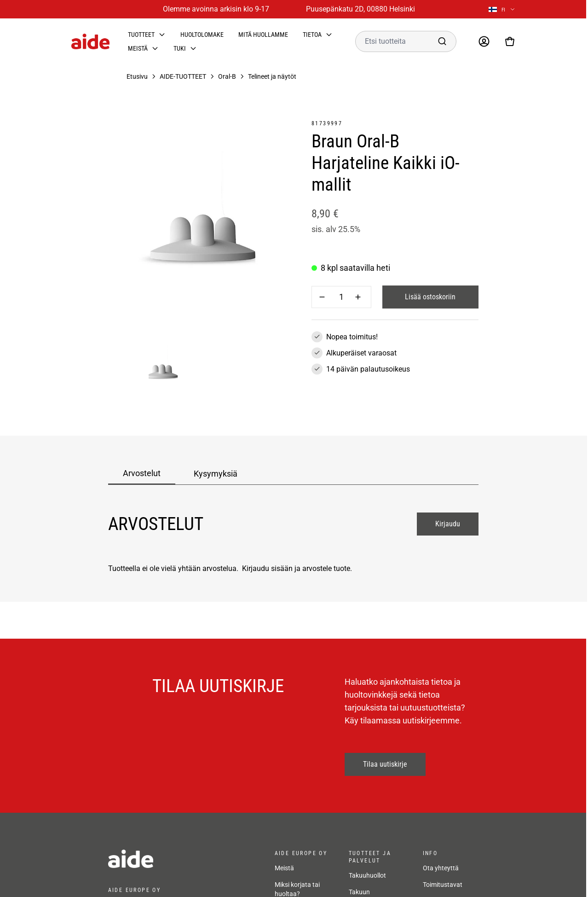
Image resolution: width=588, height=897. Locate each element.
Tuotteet (141, 35)
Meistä (138, 48)
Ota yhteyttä (441, 868)
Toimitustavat (443, 885)
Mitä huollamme (263, 35)
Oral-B (227, 76)
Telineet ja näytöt (272, 76)
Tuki (180, 48)
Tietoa (312, 35)
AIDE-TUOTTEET (183, 76)
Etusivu (137, 76)
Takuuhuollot (367, 875)
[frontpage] (182, 859)
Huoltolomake (202, 35)
